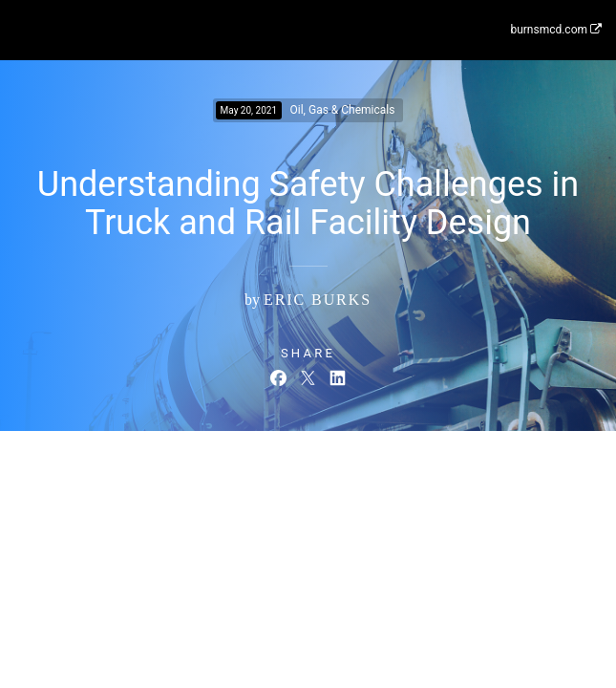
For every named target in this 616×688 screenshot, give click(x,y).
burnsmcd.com (556, 30)
